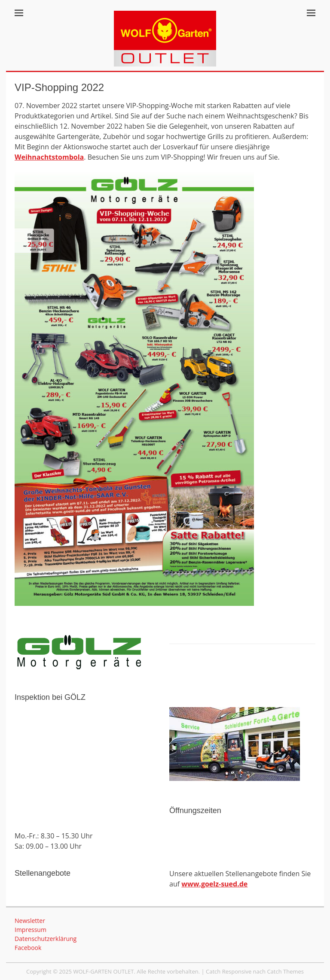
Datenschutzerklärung (46, 939)
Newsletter (30, 921)
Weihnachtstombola (49, 157)
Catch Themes (285, 971)
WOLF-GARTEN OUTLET (103, 971)
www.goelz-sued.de (214, 884)
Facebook (28, 948)
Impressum (31, 930)
